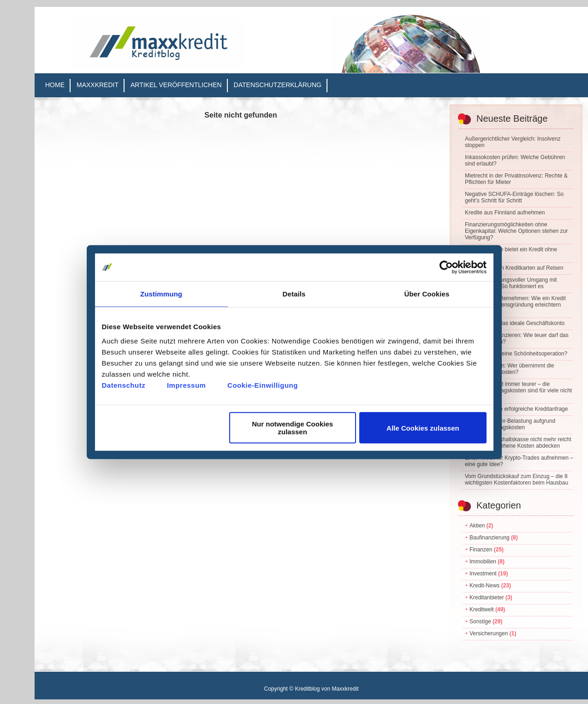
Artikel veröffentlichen (176, 85)
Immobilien (483, 562)
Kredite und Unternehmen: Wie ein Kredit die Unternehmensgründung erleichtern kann (515, 305)
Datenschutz (124, 385)
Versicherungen (489, 633)
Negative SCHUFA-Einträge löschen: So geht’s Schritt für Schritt (514, 197)
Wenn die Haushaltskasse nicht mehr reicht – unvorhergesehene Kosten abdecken (518, 443)
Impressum (187, 385)
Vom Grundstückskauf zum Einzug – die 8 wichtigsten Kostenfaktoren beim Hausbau (517, 479)
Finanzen (481, 550)
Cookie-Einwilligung (263, 385)
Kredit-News (484, 586)
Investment (483, 574)
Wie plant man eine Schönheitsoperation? (516, 354)
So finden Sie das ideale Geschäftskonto (515, 323)
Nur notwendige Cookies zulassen (292, 428)
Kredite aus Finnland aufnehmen (505, 213)
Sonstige (480, 621)
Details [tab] (294, 293)
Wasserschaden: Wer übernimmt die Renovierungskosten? (509, 369)
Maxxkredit (98, 85)
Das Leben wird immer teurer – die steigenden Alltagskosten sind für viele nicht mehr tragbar (518, 390)
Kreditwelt (482, 609)
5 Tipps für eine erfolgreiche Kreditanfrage (516, 409)
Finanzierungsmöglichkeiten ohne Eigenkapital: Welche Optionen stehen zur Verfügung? (516, 231)
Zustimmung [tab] (161, 293)
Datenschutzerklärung (278, 85)
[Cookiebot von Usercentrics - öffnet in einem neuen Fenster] (446, 267)
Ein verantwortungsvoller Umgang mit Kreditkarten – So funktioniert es (511, 283)
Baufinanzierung (490, 538)
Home (55, 85)
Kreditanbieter (487, 598)
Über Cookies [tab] (427, 293)
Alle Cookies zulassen (423, 428)
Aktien (477, 526)
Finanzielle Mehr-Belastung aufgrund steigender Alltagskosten (510, 424)
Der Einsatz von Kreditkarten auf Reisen (514, 268)
